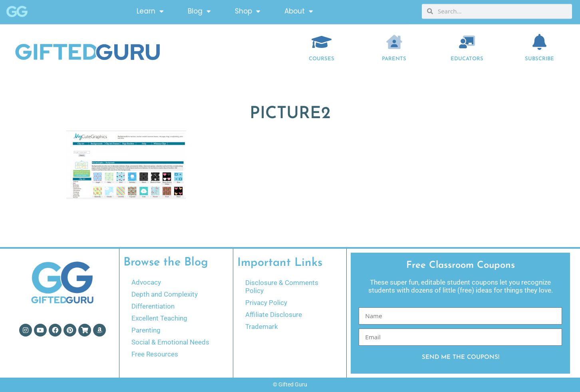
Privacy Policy (266, 303)
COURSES (322, 59)
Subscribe (539, 59)
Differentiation (153, 306)
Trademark (262, 327)
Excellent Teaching (159, 318)
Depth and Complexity (165, 294)
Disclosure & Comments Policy (282, 287)
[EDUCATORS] (467, 42)
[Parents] (394, 42)
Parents (394, 59)
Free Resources (155, 354)
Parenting (146, 330)
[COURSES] (322, 42)
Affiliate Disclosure (274, 315)
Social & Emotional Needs (170, 342)
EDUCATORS (467, 59)
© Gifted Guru (290, 384)
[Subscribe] (540, 42)
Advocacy (146, 282)
